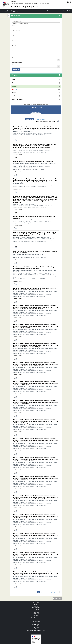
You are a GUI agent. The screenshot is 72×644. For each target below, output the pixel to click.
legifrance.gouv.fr (36, 621)
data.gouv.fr (36, 627)
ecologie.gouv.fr (36, 629)
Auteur (14, 80)
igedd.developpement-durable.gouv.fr (36, 630)
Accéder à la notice (18, 137)
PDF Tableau (36, 110)
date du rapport (29, 119)
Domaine (14, 86)
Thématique (15, 83)
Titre (13, 41)
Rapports (36, 606)
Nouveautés (36, 609)
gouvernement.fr (36, 624)
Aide (36, 611)
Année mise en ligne (17, 99)
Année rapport (16, 96)
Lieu (13, 51)
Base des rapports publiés (25, 7)
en (12, 57)
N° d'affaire (15, 46)
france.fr (36, 626)
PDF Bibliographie (36, 112)
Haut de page (57, 598)
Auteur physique (16, 31)
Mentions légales (36, 614)
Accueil (36, 605)
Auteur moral (15, 36)
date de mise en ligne (41, 119)
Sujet (13, 26)
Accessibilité (36, 612)
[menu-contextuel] (12, 23)
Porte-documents (36, 608)
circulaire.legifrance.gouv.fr (36, 623)
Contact (36, 615)
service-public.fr (36, 620)
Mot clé (14, 93)
